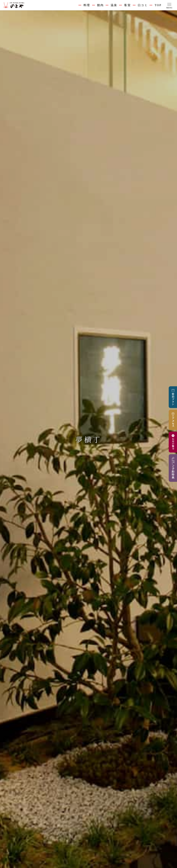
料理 (87, 5)
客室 (127, 5)
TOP (158, 5)
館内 (100, 5)
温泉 (114, 5)
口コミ (143, 5)
